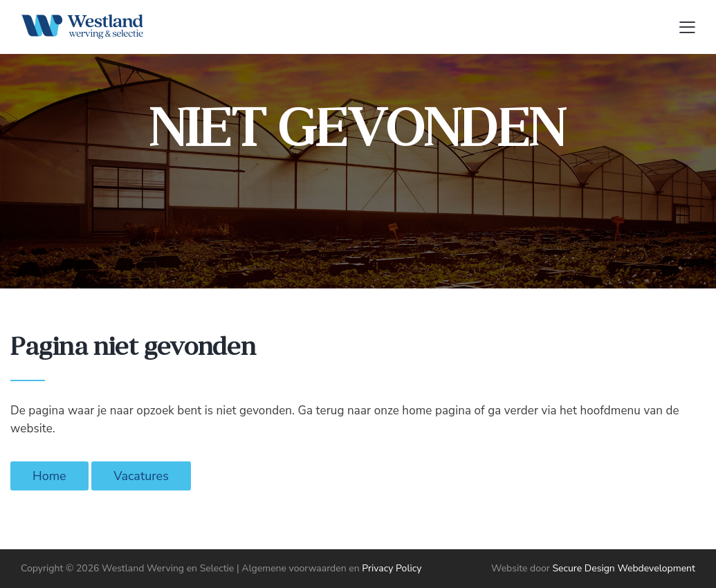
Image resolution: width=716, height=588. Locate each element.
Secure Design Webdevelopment (624, 568)
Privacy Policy (392, 568)
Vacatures (141, 476)
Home (49, 476)
